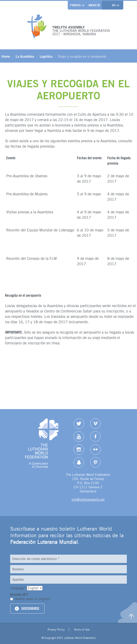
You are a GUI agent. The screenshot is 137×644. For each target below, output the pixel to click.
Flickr (95, 450)
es (114, 5)
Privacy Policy (56, 629)
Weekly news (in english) (33, 599)
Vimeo (95, 424)
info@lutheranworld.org (88, 500)
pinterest (95, 462)
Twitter (79, 424)
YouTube (79, 436)
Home (6, 56)
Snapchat (79, 462)
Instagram (79, 450)
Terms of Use (82, 629)
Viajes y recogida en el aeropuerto (82, 56)
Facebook (95, 436)
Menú (94, 5)
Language (19, 588)
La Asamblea (25, 56)
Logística (46, 56)
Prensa (75, 5)
